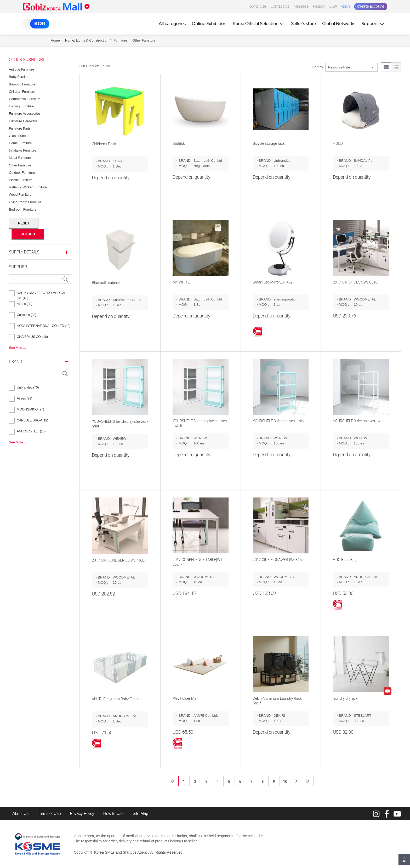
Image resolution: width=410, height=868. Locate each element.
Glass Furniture (20, 136)
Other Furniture (144, 40)
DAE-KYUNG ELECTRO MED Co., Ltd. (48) (41, 293)
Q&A (333, 6)
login (346, 6)
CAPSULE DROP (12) (32, 420)
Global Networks (339, 24)
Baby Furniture (20, 77)
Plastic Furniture (21, 180)
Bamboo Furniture (22, 84)
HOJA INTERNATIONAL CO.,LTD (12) (44, 326)
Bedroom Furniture (23, 209)
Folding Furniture (21, 106)
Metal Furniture (20, 158)
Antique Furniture (21, 69)
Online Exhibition (209, 24)
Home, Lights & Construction (87, 40)
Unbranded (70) (28, 387)
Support (373, 24)
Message (301, 6)
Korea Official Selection (259, 24)
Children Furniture (22, 92)
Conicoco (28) (26, 315)
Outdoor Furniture (22, 173)
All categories (172, 24)
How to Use (256, 6)
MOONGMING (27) (30, 409)
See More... (17, 348)
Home (55, 40)
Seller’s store (303, 24)
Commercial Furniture (25, 99)
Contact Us (280, 6)
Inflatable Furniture (22, 150)
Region (319, 6)
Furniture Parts (20, 128)
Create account (371, 6)
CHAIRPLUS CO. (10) (32, 337)
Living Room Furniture (25, 202)
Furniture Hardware (23, 121)
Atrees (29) (24, 304)
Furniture (120, 40)
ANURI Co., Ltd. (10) (31, 431)
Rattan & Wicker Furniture (28, 187)
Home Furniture (20, 143)
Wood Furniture (20, 195)
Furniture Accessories (25, 114)
